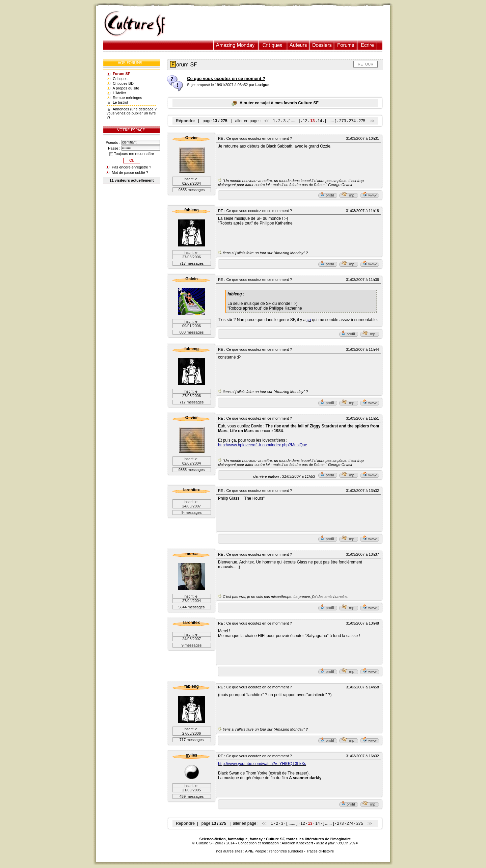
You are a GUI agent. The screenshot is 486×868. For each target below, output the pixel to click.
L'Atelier (119, 93)
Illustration (236, 45)
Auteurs (298, 45)
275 (362, 121)
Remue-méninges (127, 98)
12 (305, 121)
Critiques (273, 45)
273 (343, 121)
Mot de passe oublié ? (130, 173)
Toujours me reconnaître (132, 154)
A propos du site (126, 88)
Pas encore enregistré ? (131, 167)
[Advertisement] (281, 24)
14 (320, 121)
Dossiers (322, 45)
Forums (346, 45)
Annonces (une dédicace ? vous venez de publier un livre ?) (132, 113)
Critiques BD (123, 83)
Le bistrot (120, 102)
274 (352, 121)
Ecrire (367, 45)
